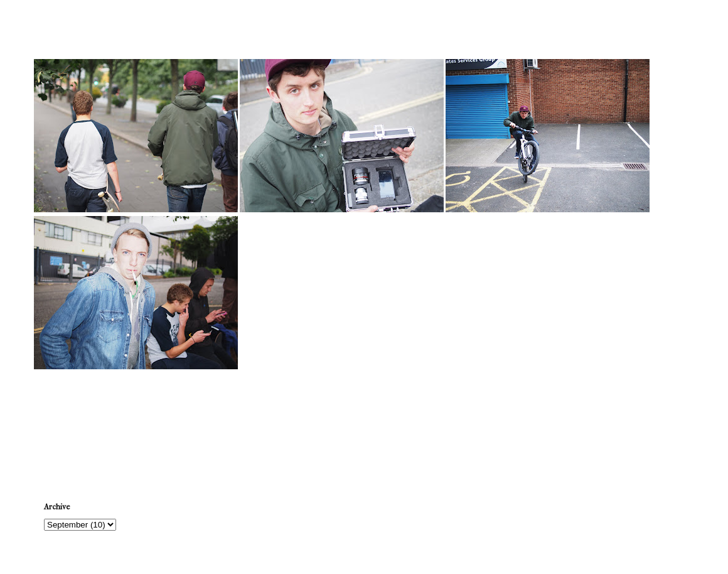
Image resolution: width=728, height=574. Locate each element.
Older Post (670, 427)
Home (366, 427)
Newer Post (60, 427)
